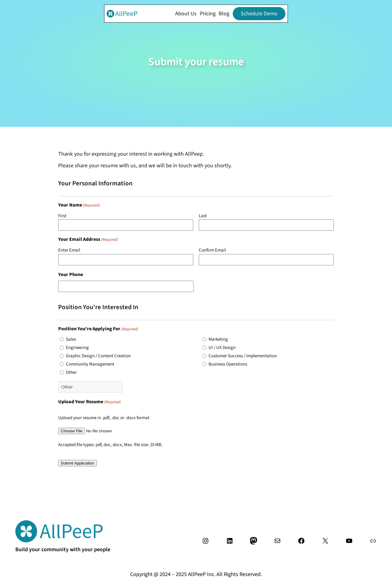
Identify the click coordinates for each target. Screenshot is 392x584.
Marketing (218, 339)
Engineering (77, 348)
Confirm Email (212, 250)
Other (71, 372)
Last (203, 216)
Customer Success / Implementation (243, 356)
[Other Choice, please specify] (90, 387)
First (62, 216)
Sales (71, 339)
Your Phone (71, 275)
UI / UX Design (222, 348)
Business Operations (228, 364)
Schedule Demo (259, 14)
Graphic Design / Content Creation (98, 356)
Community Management (90, 364)
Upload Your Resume (90, 402)
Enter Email (69, 250)
